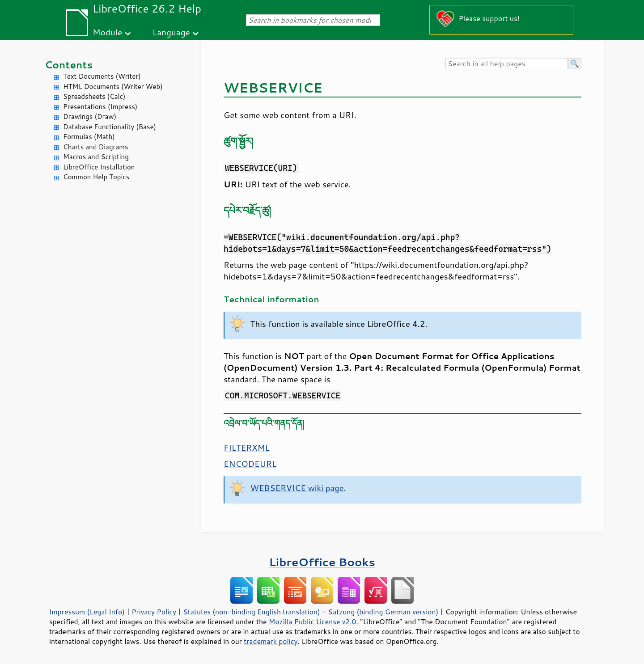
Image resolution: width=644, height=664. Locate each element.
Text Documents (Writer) (102, 76)
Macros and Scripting (96, 157)
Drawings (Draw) (90, 116)
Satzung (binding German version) (383, 612)
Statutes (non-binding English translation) (251, 612)
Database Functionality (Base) (110, 127)
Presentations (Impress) (100, 107)
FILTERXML (247, 448)
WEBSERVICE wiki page (297, 488)
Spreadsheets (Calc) (94, 96)
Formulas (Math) (89, 137)
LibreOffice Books (322, 562)
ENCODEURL (250, 464)
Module (107, 32)
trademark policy (271, 641)
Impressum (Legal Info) (87, 612)
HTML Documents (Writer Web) (113, 87)
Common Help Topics (96, 177)
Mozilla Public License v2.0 (313, 622)
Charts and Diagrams (95, 147)
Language (171, 32)
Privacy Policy (154, 612)
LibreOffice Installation (99, 167)
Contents (69, 65)
